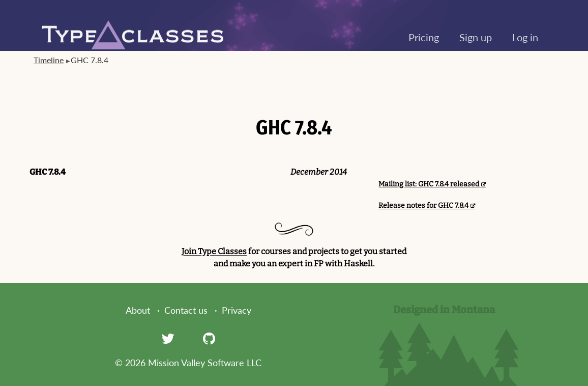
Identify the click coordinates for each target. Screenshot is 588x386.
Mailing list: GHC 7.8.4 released (429, 184)
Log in (525, 37)
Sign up (476, 37)
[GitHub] (209, 338)
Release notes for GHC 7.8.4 (423, 205)
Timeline (49, 60)
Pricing (424, 37)
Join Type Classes (214, 251)
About (138, 310)
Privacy (237, 310)
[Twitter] (168, 338)
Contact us (186, 310)
